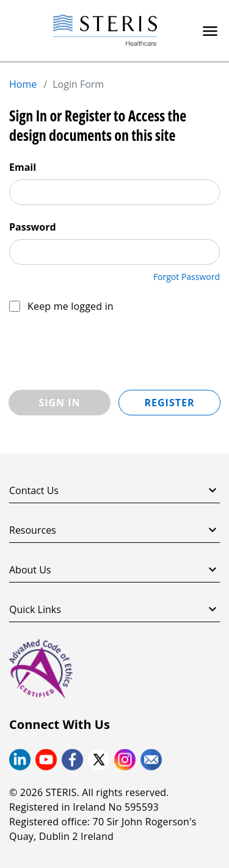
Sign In (59, 403)
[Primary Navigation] (210, 31)
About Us (114, 570)
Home (23, 84)
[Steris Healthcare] (105, 31)
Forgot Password (187, 277)
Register (169, 403)
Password (33, 227)
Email (23, 167)
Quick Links (114, 609)
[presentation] (102, 352)
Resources (114, 530)
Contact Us (114, 490)
